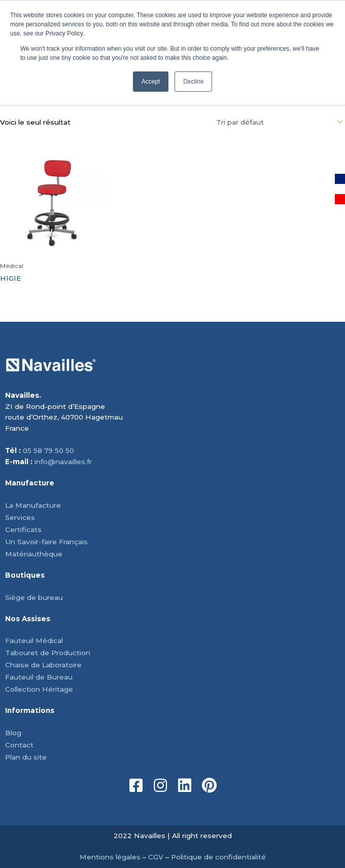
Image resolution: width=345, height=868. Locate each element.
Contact (19, 745)
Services (20, 517)
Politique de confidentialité (218, 857)
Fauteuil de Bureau (39, 677)
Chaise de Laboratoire (43, 665)
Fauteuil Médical (34, 640)
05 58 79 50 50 (48, 450)
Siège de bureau (34, 597)
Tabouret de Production (48, 653)
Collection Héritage (39, 689)
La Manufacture (33, 505)
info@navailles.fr (63, 462)
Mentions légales (110, 857)
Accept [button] (151, 82)
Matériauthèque (34, 554)
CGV (156, 857)
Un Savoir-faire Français (46, 542)
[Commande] (278, 122)
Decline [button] (193, 82)
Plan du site (26, 757)
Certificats (23, 530)
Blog (13, 733)
